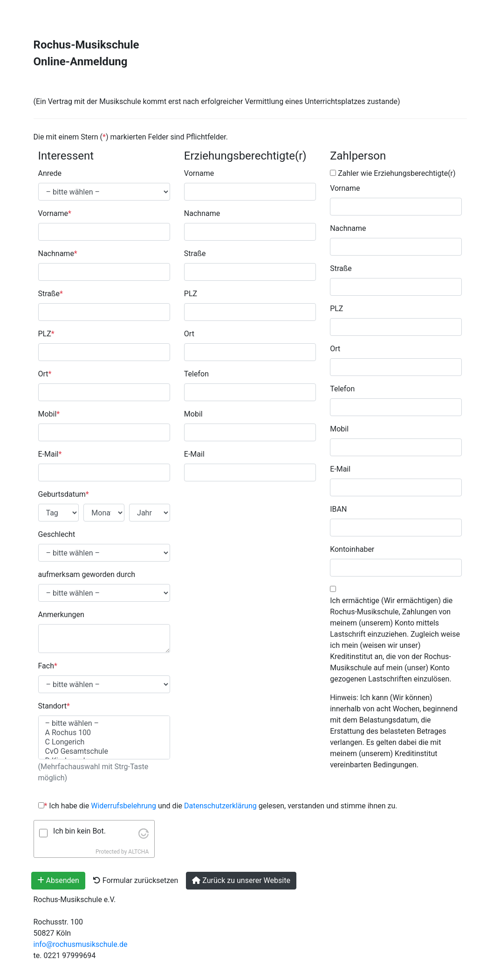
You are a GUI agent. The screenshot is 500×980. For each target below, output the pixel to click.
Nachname (58, 254)
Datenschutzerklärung (220, 806)
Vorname (55, 213)
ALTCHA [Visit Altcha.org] (138, 852)
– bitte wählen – (104, 723)
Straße (51, 294)
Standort (54, 706)
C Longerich (104, 742)
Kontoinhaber (352, 549)
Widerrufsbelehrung (124, 806)
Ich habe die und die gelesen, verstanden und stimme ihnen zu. (218, 806)
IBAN (338, 509)
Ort (45, 374)
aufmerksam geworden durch (87, 574)
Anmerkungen (61, 615)
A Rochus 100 (104, 733)
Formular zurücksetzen (136, 880)
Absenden (58, 880)
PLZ (46, 334)
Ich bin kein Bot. (79, 831)
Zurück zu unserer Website (241, 880)
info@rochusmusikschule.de (81, 944)
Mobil (49, 414)
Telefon (196, 374)
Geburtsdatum (64, 494)
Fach (48, 666)
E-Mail (50, 454)
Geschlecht (57, 534)
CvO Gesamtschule (104, 751)
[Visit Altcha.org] (144, 833)
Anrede (50, 173)
